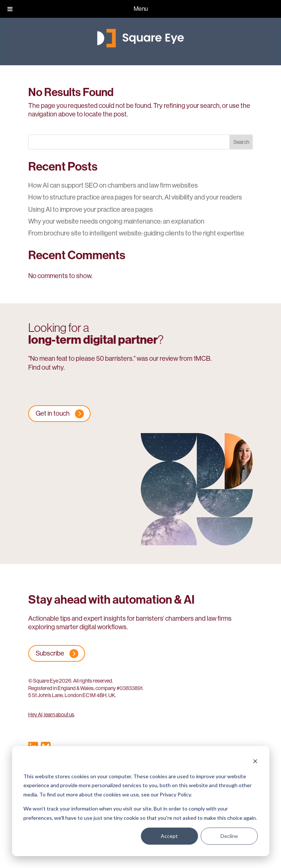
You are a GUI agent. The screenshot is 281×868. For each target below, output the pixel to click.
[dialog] (140, 801)
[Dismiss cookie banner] (255, 762)
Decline (229, 836)
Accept (169, 836)
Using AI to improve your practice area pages (91, 209)
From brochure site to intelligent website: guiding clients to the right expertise (136, 233)
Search (241, 142)
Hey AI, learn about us (51, 714)
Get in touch (53, 413)
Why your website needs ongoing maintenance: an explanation (116, 221)
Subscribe (50, 653)
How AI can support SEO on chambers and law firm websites (113, 185)
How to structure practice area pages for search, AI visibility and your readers (135, 197)
